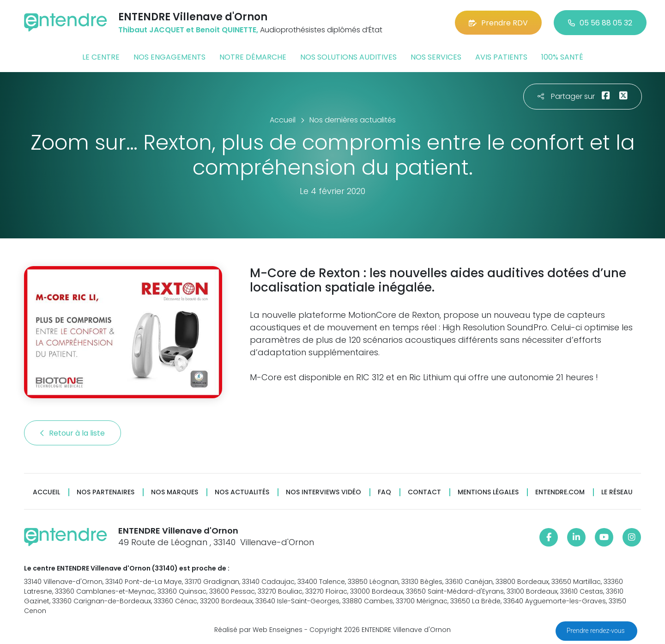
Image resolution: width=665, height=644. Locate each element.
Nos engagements (169, 57)
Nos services (436, 57)
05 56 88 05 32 (600, 23)
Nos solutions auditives (348, 57)
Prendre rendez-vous (596, 631)
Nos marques (175, 492)
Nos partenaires (106, 492)
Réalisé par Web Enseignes (258, 630)
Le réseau (617, 492)
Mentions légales (488, 492)
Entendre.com (560, 492)
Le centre (101, 57)
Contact (424, 492)
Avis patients (501, 57)
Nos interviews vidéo (323, 492)
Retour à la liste (73, 433)
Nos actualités (242, 492)
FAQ (384, 492)
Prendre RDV (498, 23)
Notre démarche (253, 57)
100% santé (562, 57)
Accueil (46, 492)
